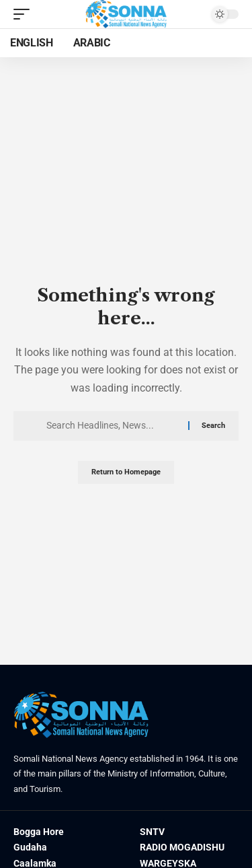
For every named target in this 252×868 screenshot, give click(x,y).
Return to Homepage (126, 472)
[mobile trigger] (25, 14)
